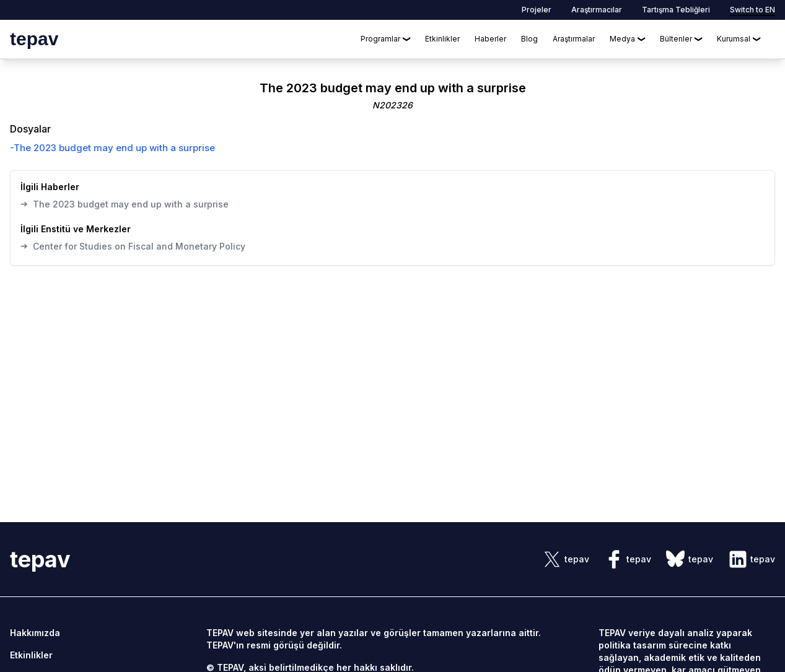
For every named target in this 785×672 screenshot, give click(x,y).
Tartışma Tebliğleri (676, 10)
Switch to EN (752, 10)
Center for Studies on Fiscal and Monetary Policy (133, 246)
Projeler (537, 10)
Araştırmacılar (597, 10)
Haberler (490, 39)
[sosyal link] (566, 559)
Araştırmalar (574, 39)
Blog (529, 39)
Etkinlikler (442, 39)
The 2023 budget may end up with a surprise (125, 204)
